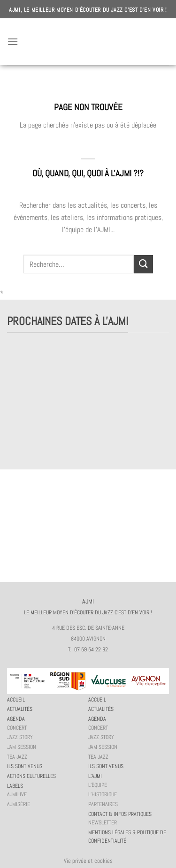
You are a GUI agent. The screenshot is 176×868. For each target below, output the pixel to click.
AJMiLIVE (17, 794)
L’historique (103, 794)
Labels (15, 786)
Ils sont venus (25, 766)
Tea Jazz (17, 757)
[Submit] (143, 264)
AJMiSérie (19, 804)
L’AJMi (95, 776)
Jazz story (20, 737)
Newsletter (103, 823)
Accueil (16, 700)
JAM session (22, 747)
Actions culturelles (31, 776)
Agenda (16, 719)
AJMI (88, 42)
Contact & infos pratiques (120, 814)
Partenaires (103, 804)
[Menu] (13, 42)
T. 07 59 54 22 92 (88, 649)
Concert (17, 728)
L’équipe (98, 785)
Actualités (20, 709)
